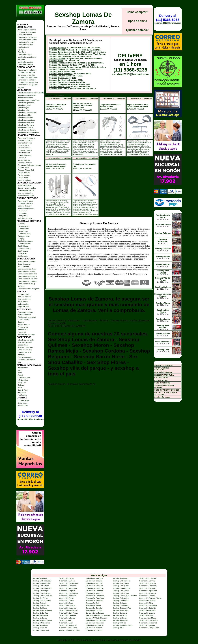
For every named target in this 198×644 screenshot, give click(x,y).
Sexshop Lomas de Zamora (61, 67)
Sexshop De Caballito (148, 608)
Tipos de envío (137, 21)
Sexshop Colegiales (58, 84)
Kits (19, 362)
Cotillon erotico (23, 320)
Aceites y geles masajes (27, 30)
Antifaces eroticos (25, 315)
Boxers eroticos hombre (27, 188)
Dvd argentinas (24, 226)
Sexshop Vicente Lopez (60, 87)
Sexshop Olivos (56, 78)
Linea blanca (23, 213)
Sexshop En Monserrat (148, 623)
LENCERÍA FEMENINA (163, 372)
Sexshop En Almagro (41, 591)
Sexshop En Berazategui (42, 581)
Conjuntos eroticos (25, 150)
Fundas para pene (25, 352)
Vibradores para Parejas (27, 95)
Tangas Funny (23, 177)
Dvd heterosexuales (25, 241)
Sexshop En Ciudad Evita (42, 588)
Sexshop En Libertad (67, 618)
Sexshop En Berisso (120, 578)
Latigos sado (23, 211)
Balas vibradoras (24, 264)
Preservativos (23, 327)
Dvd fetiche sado (24, 234)
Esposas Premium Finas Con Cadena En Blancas (138, 106)
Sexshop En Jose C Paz (122, 608)
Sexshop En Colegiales (41, 593)
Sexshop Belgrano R (40, 615)
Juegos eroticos (24, 324)
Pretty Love (22, 383)
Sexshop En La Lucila (94, 610)
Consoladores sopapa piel (28, 85)
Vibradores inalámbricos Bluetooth (31, 93)
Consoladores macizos (26, 72)
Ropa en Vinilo (23, 168)
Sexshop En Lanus (40, 618)
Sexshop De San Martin (42, 601)
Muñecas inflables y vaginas (28, 289)
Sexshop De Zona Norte (95, 598)
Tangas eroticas (24, 173)
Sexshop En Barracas (148, 583)
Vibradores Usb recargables (28, 132)
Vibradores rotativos (25, 127)
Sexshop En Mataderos (95, 623)
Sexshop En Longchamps (42, 620)
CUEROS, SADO (161, 378)
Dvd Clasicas (23, 251)
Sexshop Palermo (57, 50)
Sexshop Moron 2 (163, 342)
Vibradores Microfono (26, 125)
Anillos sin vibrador (25, 342)
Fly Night (21, 50)
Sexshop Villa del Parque (60, 56)
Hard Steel (22, 392)
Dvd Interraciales (24, 244)
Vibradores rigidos (25, 115)
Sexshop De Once (66, 603)
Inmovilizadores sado (26, 208)
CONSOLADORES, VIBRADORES (162, 369)
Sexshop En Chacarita (94, 586)
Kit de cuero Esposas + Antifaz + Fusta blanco (56, 165)
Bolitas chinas (23, 345)
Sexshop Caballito (57, 59)
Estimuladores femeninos (27, 276)
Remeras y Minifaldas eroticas (29, 165)
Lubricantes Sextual (25, 64)
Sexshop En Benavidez (121, 581)
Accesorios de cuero (26, 201)
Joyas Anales (23, 302)
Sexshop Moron (56, 72)
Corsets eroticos (24, 153)
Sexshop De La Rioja (67, 606)
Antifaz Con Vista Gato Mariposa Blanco (56, 106)
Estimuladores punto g (26, 284)
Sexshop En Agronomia (148, 591)
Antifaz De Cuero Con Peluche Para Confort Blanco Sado (82, 106)
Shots (20, 387)
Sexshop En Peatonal (94, 630)
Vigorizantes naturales (26, 334)
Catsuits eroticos (24, 148)
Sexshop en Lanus (120, 615)
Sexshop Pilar (55, 89)
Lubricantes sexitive (25, 62)
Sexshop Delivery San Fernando (125, 596)
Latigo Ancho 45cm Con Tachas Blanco (111, 106)
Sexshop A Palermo (120, 620)
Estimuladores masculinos (28, 279)
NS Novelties (23, 380)
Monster (21, 87)
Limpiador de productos (27, 32)
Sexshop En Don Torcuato (43, 596)
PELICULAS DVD (161, 380)
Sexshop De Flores (40, 608)
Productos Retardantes (27, 360)
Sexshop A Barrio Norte (68, 628)
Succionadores (23, 266)
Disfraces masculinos (26, 190)
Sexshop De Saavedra (95, 601)
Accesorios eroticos (25, 312)
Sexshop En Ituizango (68, 608)
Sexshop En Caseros (121, 583)
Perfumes (21, 59)
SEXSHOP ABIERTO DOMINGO (167, 390)
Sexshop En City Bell (121, 586)
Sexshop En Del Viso (121, 593)
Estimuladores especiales (27, 274)
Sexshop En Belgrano (94, 583)
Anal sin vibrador (24, 299)
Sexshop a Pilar (65, 620)
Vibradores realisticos (26, 122)
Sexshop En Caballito (94, 581)
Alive (20, 370)
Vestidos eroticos (24, 180)
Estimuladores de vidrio (27, 271)
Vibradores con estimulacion (28, 100)
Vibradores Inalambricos (27, 113)
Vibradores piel (23, 110)
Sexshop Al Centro (146, 615)
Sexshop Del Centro (40, 598)
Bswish (20, 375)
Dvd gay (21, 239)
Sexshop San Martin (58, 80)
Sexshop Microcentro (59, 54)
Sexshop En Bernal (67, 578)
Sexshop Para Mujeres (163, 326)
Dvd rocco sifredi (24, 248)
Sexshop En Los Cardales (96, 620)
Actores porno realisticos (27, 70)
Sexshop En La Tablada (95, 613)
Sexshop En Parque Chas (149, 628)
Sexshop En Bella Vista (41, 583)
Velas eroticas (23, 329)
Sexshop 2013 (118, 628)
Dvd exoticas (23, 231)
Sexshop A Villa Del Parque (96, 618)
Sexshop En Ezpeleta (121, 598)
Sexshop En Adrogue (94, 593)
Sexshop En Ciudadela (95, 588)
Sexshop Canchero (120, 613)
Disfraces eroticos (25, 155)
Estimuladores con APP (27, 261)
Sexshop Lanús (56, 76)
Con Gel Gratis (23, 400)
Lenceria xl (22, 158)
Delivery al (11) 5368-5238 (30, 414)
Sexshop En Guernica (41, 606)
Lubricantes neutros (25, 45)
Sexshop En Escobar (147, 596)
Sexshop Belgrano (57, 48)
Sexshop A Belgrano (147, 625)
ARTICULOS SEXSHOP (164, 365)
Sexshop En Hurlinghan (148, 606)
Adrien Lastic (23, 368)
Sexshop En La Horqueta (42, 610)
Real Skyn (22, 52)
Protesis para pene (25, 357)
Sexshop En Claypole (147, 588)
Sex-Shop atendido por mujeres (98, 615)
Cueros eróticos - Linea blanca (60, 98)
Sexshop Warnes (57, 82)
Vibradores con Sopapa (27, 130)
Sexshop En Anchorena (122, 588)
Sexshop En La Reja (40, 613)
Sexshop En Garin (40, 603)
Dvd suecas (22, 253)
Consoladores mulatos (26, 75)
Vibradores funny (24, 105)
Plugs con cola (23, 307)
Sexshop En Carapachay (69, 583)
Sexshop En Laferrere (68, 615)
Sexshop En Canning (147, 581)
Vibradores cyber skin (26, 103)
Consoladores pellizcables (28, 77)
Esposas (21, 322)
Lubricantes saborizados (27, 57)
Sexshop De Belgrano (148, 610)
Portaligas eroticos (25, 163)
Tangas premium (24, 175)
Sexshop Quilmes (57, 69)
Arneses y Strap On (25, 347)
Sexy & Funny (23, 390)
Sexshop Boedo (56, 61)
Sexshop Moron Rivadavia (61, 74)
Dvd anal (21, 224)
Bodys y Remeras (25, 185)
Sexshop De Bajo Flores (68, 613)
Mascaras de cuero (25, 218)
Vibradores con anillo (26, 340)
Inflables (21, 355)
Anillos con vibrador (25, 98)
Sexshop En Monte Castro (123, 625)
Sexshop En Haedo (93, 606)
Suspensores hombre (26, 195)
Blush (20, 373)
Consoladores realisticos (27, 80)
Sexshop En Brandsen (148, 578)
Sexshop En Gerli (93, 603)
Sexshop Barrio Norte (59, 52)
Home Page (50, 95)
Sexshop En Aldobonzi (95, 591)
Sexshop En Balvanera (68, 586)
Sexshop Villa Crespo (59, 65)
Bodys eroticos (23, 145)
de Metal (21, 286)
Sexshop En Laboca (147, 613)
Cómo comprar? (137, 12)
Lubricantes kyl (23, 47)
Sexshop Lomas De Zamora (83, 18)
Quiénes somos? (137, 30)
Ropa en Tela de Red (26, 170)
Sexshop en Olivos (40, 628)
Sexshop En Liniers (120, 618)
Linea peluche (23, 216)
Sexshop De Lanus (120, 603)
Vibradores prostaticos (26, 120)
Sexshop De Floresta (121, 606)
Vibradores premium (25, 118)
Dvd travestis (23, 256)
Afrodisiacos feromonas (27, 317)
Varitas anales (23, 304)
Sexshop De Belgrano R (68, 610)
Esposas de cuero (25, 206)
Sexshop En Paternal (41, 630)
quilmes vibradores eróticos (70, 630)
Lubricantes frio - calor (26, 42)
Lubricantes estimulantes (27, 40)
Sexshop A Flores (119, 623)
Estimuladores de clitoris (27, 269)
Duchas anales (23, 294)
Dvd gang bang (24, 236)
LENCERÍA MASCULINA (164, 375)
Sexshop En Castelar (41, 586)
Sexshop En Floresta (121, 601)
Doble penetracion (25, 350)
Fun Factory (22, 395)
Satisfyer (21, 385)
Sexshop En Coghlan (67, 591)
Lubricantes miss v (25, 55)
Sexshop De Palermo (147, 601)
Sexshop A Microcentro (41, 623)
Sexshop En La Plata (121, 610)
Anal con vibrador (24, 297)
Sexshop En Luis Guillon (149, 620)
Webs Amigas (99, 575)
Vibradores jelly (24, 108)
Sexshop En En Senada (95, 596)
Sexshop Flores (56, 63)
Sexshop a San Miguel (148, 618)
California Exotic (24, 378)
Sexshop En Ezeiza (67, 598)
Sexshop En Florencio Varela (150, 598)
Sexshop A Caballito (40, 625)
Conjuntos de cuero (25, 203)
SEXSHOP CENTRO (162, 383)
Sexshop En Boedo (40, 578)
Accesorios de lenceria (26, 138)
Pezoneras (22, 332)
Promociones (23, 405)
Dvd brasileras (23, 229)
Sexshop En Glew (146, 603)
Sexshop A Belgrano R (95, 625)
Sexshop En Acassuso (148, 593)
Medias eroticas (24, 160)
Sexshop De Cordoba (94, 608)
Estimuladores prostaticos (28, 281)
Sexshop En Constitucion (69, 593)
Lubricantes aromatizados (28, 37)
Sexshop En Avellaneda (68, 588)
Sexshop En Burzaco (67, 581)
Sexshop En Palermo (94, 628)
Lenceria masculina (25, 193)
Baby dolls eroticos (25, 143)
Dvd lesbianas (23, 246)
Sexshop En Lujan (66, 623)
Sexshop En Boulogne (94, 578)
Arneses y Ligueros (25, 140)
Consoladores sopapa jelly (28, 82)
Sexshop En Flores (66, 601)
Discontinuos (23, 403)
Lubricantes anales (25, 35)
